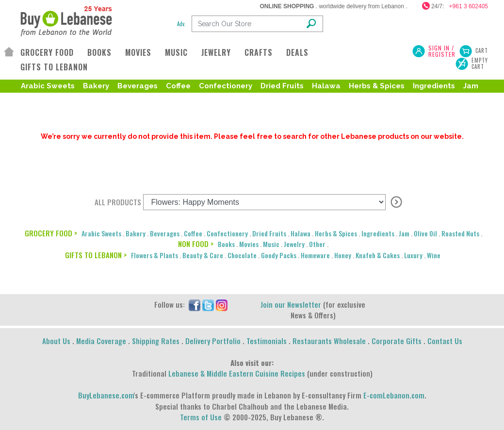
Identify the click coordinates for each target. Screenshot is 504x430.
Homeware (315, 255)
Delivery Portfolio (213, 341)
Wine (434, 255)
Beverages (138, 86)
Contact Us (445, 341)
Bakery (96, 86)
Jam (471, 86)
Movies (249, 244)
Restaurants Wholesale (329, 341)
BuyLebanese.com (106, 395)
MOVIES (138, 52)
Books (226, 244)
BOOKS (99, 52)
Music (271, 244)
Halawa (326, 86)
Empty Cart (480, 64)
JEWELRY (216, 52)
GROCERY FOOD (47, 52)
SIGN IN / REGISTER (442, 51)
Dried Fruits (282, 86)
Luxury (413, 255)
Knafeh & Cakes (378, 255)
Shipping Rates (156, 341)
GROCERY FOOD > (51, 233)
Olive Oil (425, 233)
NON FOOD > (196, 244)
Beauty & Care (203, 255)
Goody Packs (279, 255)
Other (317, 244)
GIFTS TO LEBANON (54, 67)
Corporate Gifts (397, 341)
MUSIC (176, 52)
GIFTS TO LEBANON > (96, 255)
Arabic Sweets (48, 86)
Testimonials (267, 341)
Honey (343, 255)
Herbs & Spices (377, 86)
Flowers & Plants (154, 255)
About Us (56, 341)
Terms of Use (201, 417)
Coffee (178, 86)
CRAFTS (259, 52)
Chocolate (242, 255)
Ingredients (434, 86)
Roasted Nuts (65, 101)
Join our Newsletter (291, 304)
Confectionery (226, 86)
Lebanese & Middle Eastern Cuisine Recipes (237, 373)
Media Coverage (101, 341)
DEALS (297, 52)
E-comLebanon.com (394, 395)
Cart (482, 50)
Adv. (181, 24)
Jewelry (294, 244)
